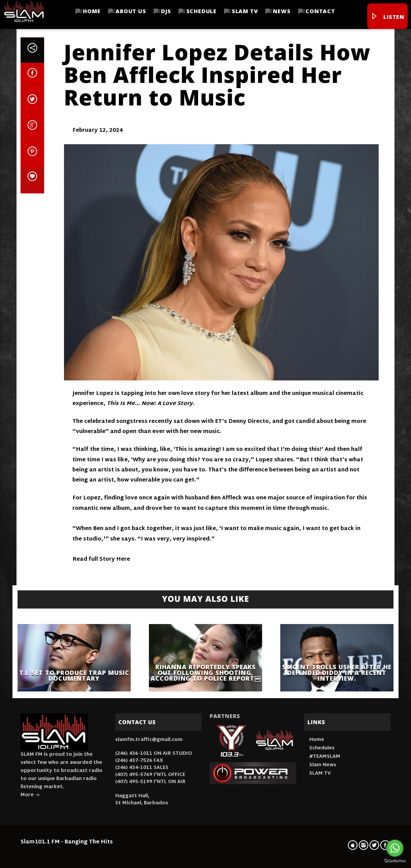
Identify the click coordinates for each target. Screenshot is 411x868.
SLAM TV (245, 11)
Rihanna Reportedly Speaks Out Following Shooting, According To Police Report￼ (205, 673)
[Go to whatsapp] (395, 848)
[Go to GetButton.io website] (395, 861)
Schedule (201, 11)
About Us (131, 11)
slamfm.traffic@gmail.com (149, 740)
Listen (387, 17)
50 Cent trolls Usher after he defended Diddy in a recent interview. (337, 673)
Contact (320, 11)
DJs (166, 11)
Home (92, 11)
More (30, 796)
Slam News (323, 765)
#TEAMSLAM (325, 757)
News (282, 11)
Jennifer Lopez (93, 394)
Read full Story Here (101, 560)
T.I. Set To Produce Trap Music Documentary (74, 675)
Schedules (322, 748)
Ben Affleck (226, 498)
